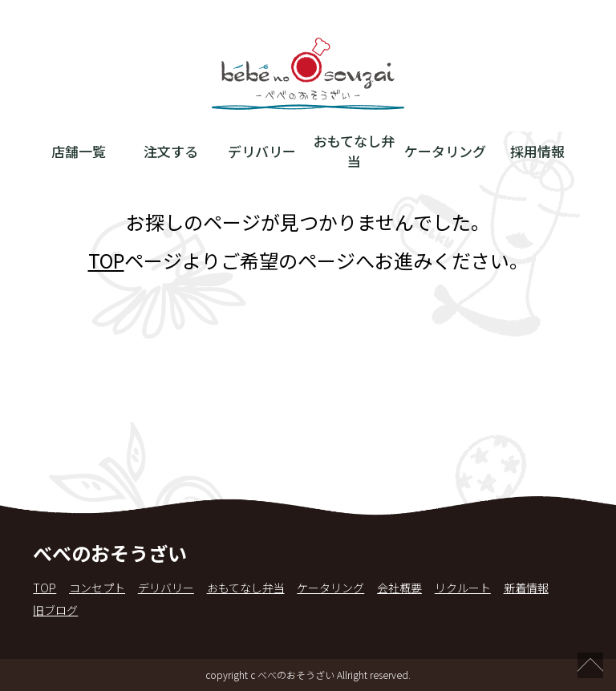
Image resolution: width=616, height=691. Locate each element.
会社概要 (399, 588)
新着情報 (526, 588)
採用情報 (537, 151)
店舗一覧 (79, 151)
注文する (171, 151)
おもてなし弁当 (354, 151)
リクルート (463, 588)
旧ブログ (55, 610)
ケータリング (445, 151)
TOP (106, 260)
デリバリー (262, 151)
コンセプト (97, 588)
